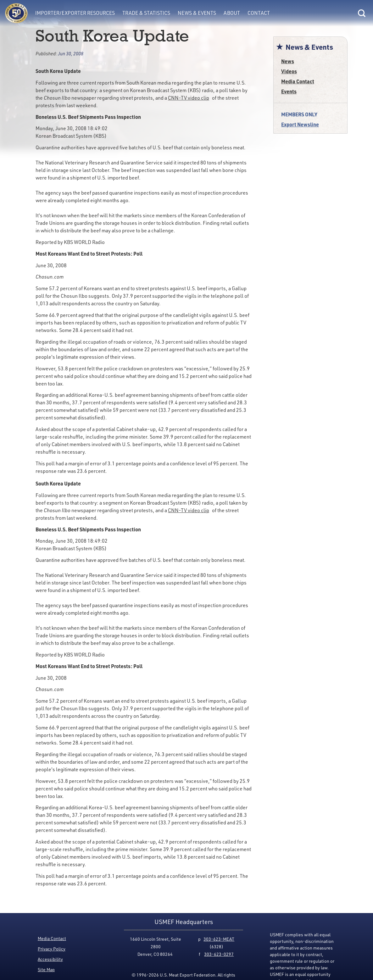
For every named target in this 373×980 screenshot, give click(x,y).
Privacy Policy (52, 949)
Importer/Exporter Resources (75, 13)
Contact (259, 13)
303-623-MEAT (219, 939)
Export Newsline (300, 124)
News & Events (197, 13)
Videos (289, 71)
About (232, 13)
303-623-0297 (219, 954)
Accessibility (50, 959)
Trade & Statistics (146, 13)
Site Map (46, 969)
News (288, 61)
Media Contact (298, 81)
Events (289, 91)
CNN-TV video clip (189, 98)
